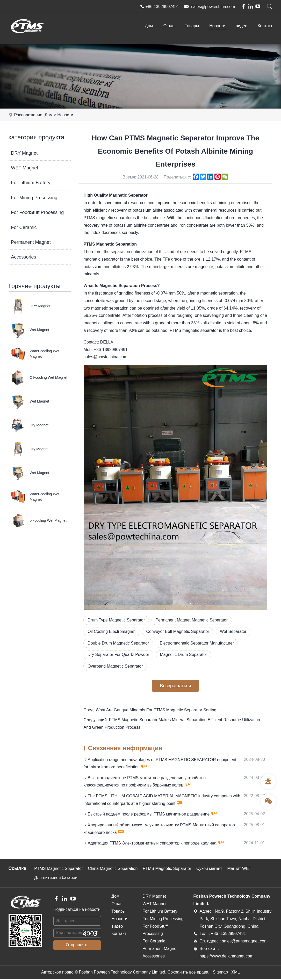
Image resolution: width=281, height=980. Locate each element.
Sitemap (220, 973)
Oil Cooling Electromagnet (112, 632)
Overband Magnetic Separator (116, 666)
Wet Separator (234, 632)
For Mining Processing (34, 198)
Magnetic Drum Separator (184, 655)
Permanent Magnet (31, 242)
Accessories (24, 257)
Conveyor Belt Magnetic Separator (178, 632)
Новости (217, 26)
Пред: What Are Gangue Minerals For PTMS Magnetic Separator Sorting (150, 710)
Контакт (265, 26)
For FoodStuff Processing (38, 212)
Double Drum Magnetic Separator (119, 643)
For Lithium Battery (31, 183)
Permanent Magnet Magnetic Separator (192, 620)
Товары (192, 26)
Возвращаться (175, 686)
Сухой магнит (211, 870)
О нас (169, 26)
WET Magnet (25, 168)
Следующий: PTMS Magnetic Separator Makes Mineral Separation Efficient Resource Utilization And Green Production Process (172, 724)
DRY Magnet (24, 153)
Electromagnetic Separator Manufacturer (198, 643)
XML (236, 973)
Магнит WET (241, 870)
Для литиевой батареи (56, 878)
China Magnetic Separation (113, 870)
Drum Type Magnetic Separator (117, 620)
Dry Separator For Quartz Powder (119, 655)
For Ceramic (24, 227)
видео (242, 26)
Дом (149, 26)
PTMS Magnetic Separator (59, 870)
